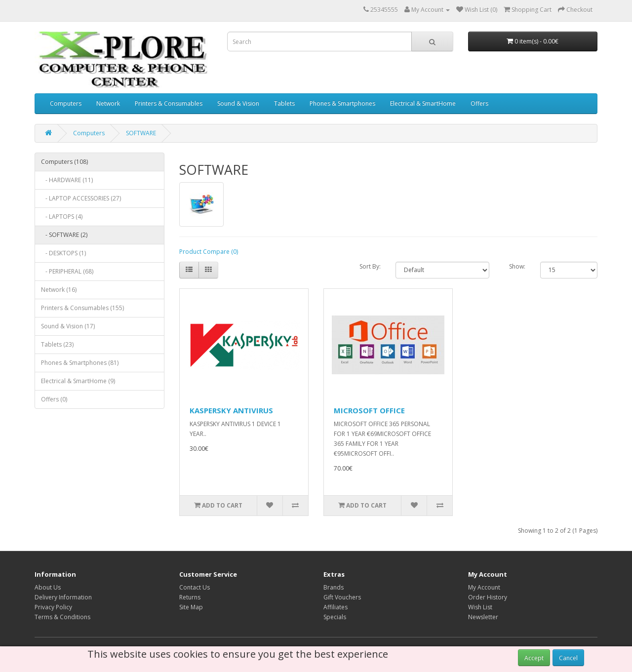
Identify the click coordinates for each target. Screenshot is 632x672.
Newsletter (483, 617)
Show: (517, 266)
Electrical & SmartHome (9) (78, 381)
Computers (66, 103)
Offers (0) (54, 399)
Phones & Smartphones (342, 103)
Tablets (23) (57, 344)
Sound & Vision (238, 103)
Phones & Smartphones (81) (80, 363)
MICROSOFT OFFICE (369, 410)
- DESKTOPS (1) (63, 253)
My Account (484, 587)
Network (108, 103)
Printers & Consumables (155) (82, 308)
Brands (334, 587)
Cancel (568, 658)
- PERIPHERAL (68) (67, 271)
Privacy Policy (53, 607)
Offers (479, 103)
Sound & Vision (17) (68, 326)
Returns (190, 597)
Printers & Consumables (169, 103)
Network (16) (59, 290)
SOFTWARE (141, 133)
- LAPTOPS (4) (62, 217)
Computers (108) (64, 162)
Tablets (284, 103)
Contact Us (195, 587)
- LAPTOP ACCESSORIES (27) (81, 198)
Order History (488, 597)
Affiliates (336, 607)
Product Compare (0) (209, 252)
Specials (335, 617)
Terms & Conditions (62, 617)
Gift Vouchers (342, 597)
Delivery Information (63, 597)
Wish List (480, 607)
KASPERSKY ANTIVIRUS (231, 410)
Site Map (191, 607)
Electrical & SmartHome (423, 103)
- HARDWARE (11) (67, 180)
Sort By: (370, 266)
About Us (48, 587)
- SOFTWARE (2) (64, 235)
